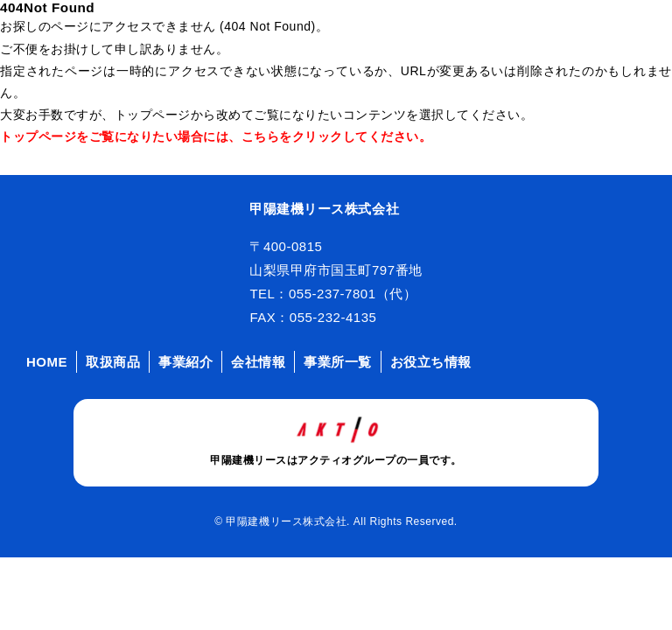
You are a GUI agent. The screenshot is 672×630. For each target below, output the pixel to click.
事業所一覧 (338, 362)
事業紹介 (185, 362)
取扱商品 (113, 362)
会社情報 (258, 362)
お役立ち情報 (431, 362)
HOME (47, 362)
